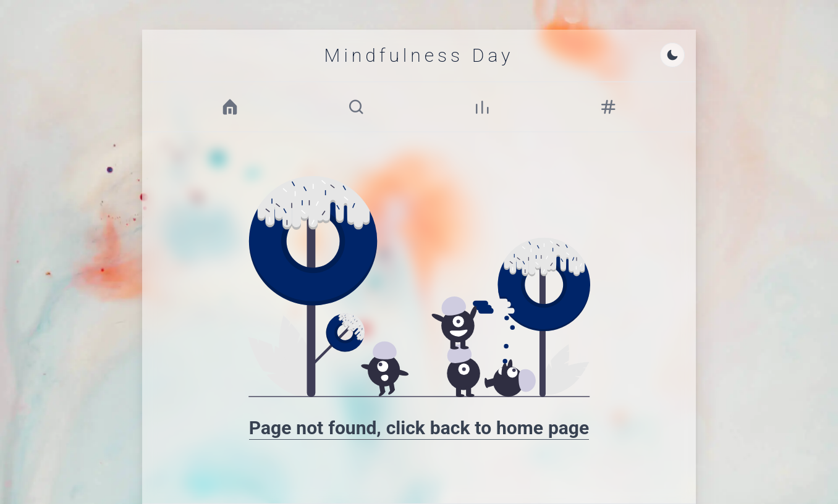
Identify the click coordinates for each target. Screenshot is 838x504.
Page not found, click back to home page (419, 428)
